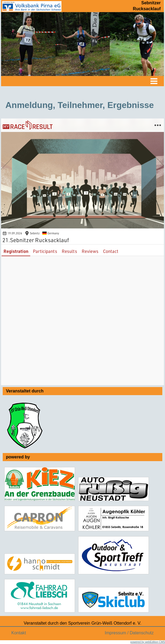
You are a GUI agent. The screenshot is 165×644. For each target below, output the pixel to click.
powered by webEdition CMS (148, 642)
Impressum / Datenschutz (129, 633)
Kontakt (19, 633)
